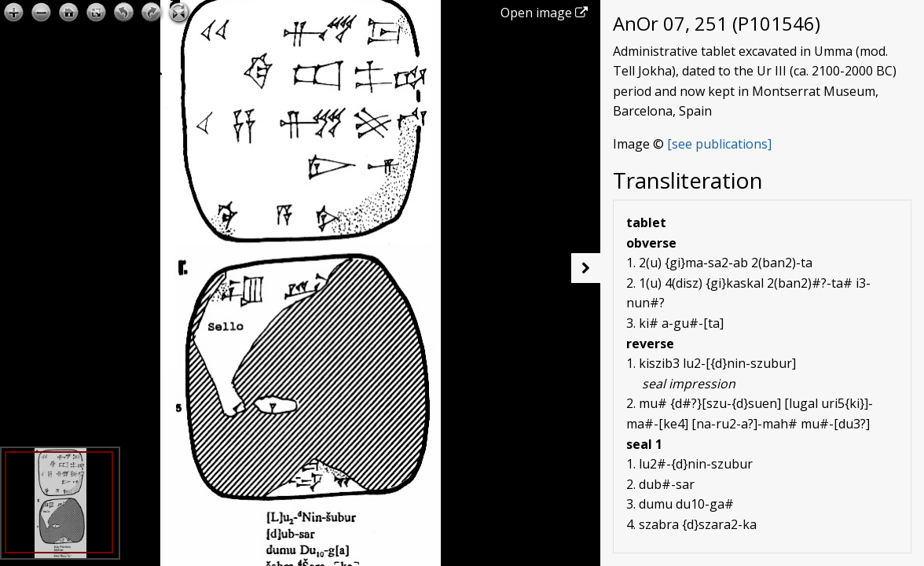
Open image (544, 13)
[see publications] (719, 144)
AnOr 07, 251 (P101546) (717, 23)
